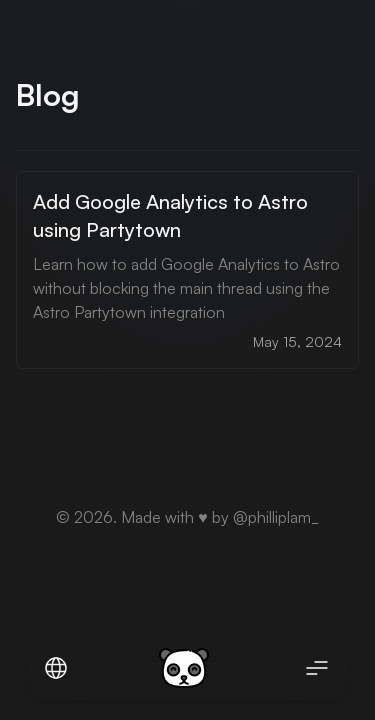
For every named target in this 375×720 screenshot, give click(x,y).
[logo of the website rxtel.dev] (184, 668)
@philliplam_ (276, 517)
